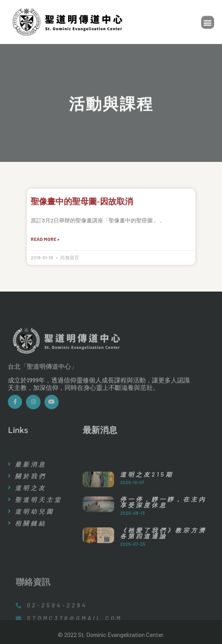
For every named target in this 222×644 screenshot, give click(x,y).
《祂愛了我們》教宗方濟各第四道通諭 (163, 559)
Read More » (45, 239)
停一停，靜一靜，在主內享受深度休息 (163, 528)
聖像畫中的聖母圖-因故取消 (82, 201)
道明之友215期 (147, 500)
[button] (208, 23)
